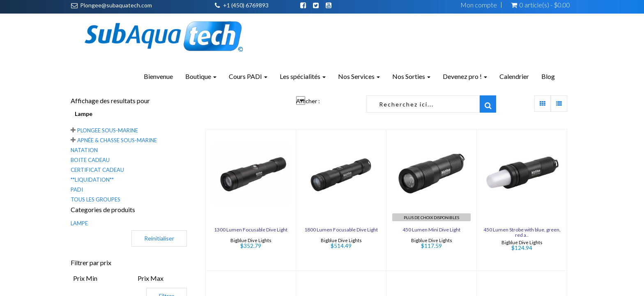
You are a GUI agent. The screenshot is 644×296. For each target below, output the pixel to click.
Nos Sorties (411, 76)
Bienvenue (158, 76)
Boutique (201, 76)
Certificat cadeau (97, 170)
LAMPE (79, 223)
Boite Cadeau (90, 160)
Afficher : (308, 101)
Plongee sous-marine (108, 130)
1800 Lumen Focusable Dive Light (341, 230)
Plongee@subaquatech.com (116, 5)
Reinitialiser (159, 238)
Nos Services (359, 76)
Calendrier (514, 76)
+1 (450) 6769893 (246, 5)
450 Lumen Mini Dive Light (431, 230)
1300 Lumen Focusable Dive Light (251, 230)
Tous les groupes (95, 199)
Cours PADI (248, 76)
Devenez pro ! (465, 76)
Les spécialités (303, 76)
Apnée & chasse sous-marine (117, 140)
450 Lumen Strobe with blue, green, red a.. (522, 232)
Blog (548, 76)
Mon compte (479, 5)
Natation (84, 150)
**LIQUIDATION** (92, 180)
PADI (77, 190)
